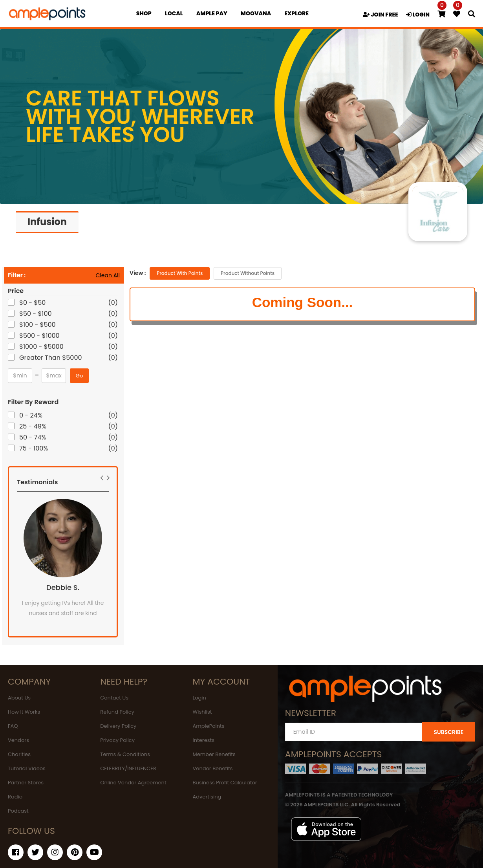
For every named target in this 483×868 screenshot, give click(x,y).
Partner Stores (26, 783)
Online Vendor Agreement (133, 783)
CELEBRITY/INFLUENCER (128, 768)
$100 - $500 (38, 325)
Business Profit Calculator (225, 783)
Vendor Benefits (213, 768)
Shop (144, 13)
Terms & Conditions (125, 754)
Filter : (17, 276)
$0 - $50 (33, 303)
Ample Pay (212, 13)
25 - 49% (33, 426)
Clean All (108, 275)
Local (174, 13)
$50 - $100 (36, 314)
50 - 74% (33, 437)
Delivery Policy (118, 726)
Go (79, 376)
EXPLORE (296, 13)
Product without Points (248, 273)
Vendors (18, 740)
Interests (204, 740)
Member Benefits (214, 754)
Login (199, 698)
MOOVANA (256, 13)
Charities (19, 754)
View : (138, 273)
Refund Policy (117, 712)
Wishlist (202, 712)
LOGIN (418, 15)
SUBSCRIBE (448, 732)
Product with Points (180, 273)
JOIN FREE (381, 15)
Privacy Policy (117, 740)
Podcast (18, 811)
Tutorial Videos (27, 768)
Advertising (207, 797)
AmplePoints (209, 726)
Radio (15, 797)
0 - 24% (31, 415)
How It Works (24, 712)
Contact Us (114, 698)
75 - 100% (34, 448)
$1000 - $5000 (42, 347)
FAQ (13, 726)
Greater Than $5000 (51, 358)
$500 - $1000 (40, 336)
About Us (19, 698)
